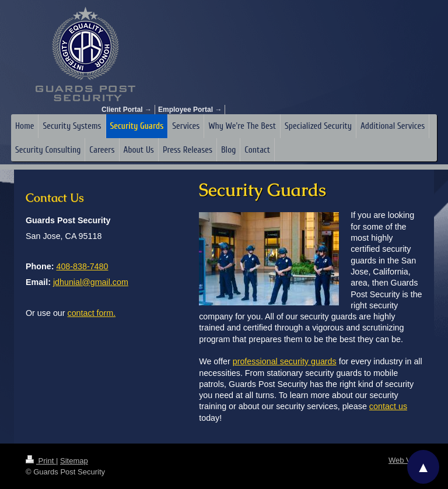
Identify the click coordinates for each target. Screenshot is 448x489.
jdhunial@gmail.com (91, 282)
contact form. (92, 313)
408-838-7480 (82, 266)
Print (41, 461)
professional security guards (285, 361)
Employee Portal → (190, 110)
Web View (405, 460)
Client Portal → (127, 110)
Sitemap (74, 461)
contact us (388, 406)
